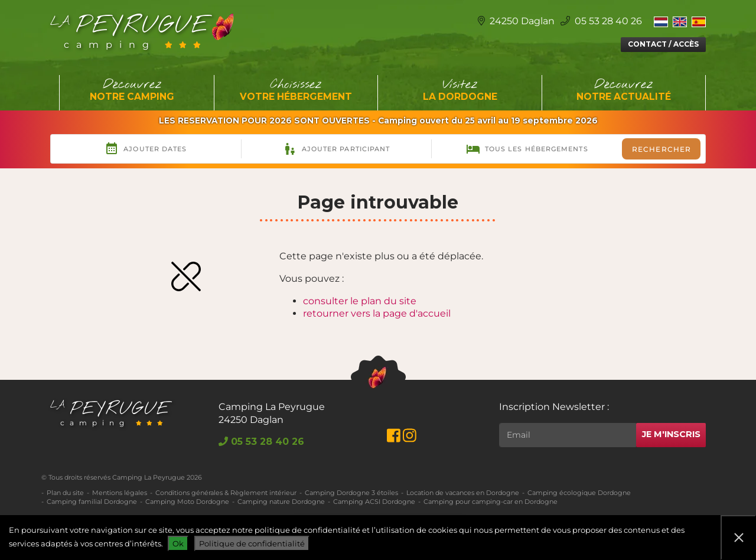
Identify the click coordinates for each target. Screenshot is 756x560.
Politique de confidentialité (252, 543)
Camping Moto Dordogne (187, 502)
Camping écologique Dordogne (579, 493)
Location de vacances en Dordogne (463, 493)
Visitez (460, 90)
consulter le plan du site (360, 301)
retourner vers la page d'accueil (377, 313)
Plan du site (65, 493)
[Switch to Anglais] (680, 21)
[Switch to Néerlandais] (661, 21)
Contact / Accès (663, 44)
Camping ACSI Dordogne (374, 502)
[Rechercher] (568, 435)
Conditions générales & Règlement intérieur (226, 493)
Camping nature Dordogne (281, 502)
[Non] (738, 538)
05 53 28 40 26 (601, 21)
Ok (178, 543)
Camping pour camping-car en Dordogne (491, 502)
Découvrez (132, 90)
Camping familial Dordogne (92, 502)
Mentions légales (120, 493)
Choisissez (296, 90)
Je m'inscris (671, 434)
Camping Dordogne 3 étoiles (351, 493)
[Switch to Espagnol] (699, 21)
